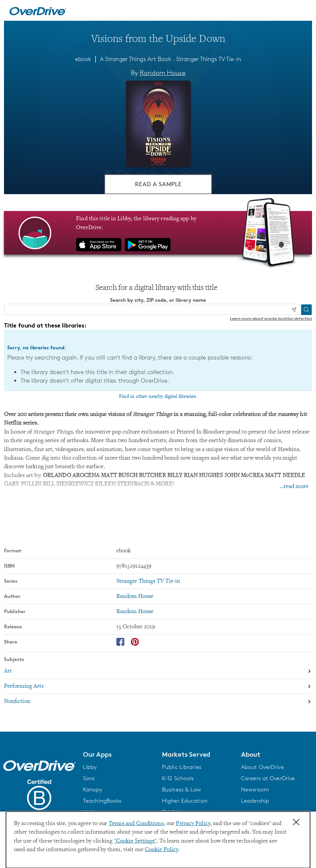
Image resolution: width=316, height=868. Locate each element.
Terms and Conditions (136, 824)
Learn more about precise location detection (271, 318)
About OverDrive (262, 767)
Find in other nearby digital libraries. (158, 397)
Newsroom (255, 789)
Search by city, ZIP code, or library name (158, 300)
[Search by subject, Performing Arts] (158, 686)
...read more (294, 487)
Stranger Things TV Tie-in (209, 59)
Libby (90, 767)
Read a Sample (158, 184)
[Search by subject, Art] (158, 671)
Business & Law (182, 789)
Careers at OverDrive (268, 778)
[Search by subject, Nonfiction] (158, 702)
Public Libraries (182, 767)
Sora (89, 778)
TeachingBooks (102, 801)
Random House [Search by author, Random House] (163, 73)
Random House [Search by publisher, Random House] (135, 611)
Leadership (255, 801)
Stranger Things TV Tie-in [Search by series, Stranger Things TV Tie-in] (148, 581)
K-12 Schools (178, 778)
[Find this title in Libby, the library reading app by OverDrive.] (158, 233)
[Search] (306, 309)
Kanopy (93, 789)
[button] (118, 754)
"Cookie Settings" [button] (135, 841)
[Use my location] (294, 310)
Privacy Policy (193, 824)
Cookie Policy (161, 850)
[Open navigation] (303, 11)
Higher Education (185, 801)
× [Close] (296, 822)
